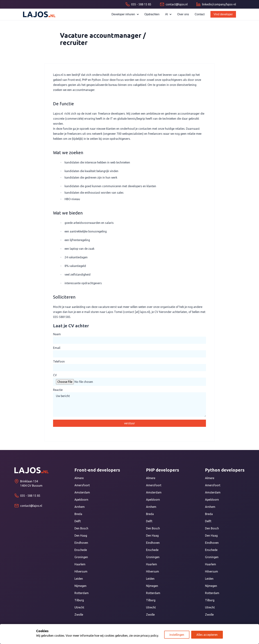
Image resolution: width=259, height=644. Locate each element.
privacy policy (149, 636)
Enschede (81, 550)
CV (55, 375)
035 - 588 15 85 (30, 496)
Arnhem (80, 507)
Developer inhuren (125, 14)
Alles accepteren (207, 635)
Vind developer (223, 14)
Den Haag (81, 535)
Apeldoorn (81, 500)
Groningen (81, 557)
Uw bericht (129, 405)
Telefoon (59, 361)
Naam (57, 334)
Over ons (183, 14)
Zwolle (79, 615)
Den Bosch (81, 528)
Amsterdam (82, 492)
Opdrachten (152, 14)
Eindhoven (81, 543)
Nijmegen (80, 586)
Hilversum (81, 571)
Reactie (58, 390)
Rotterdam (82, 593)
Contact (200, 14)
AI (168, 14)
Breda (78, 514)
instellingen (177, 635)
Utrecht (79, 607)
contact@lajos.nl (31, 506)
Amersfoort (82, 485)
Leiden (79, 579)
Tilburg (79, 600)
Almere (79, 478)
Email (57, 348)
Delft (78, 521)
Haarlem (80, 564)
